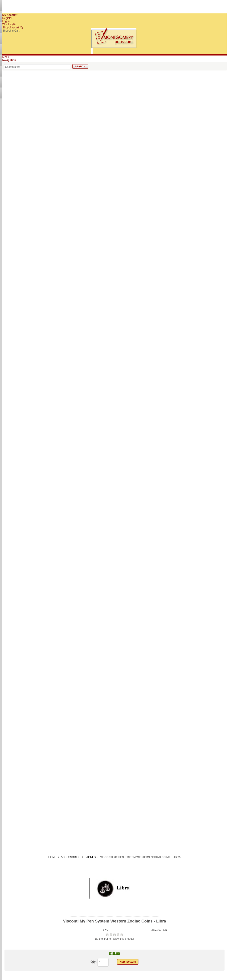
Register (7, 18)
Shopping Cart (11, 31)
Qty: (94, 962)
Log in (6, 21)
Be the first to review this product (114, 939)
